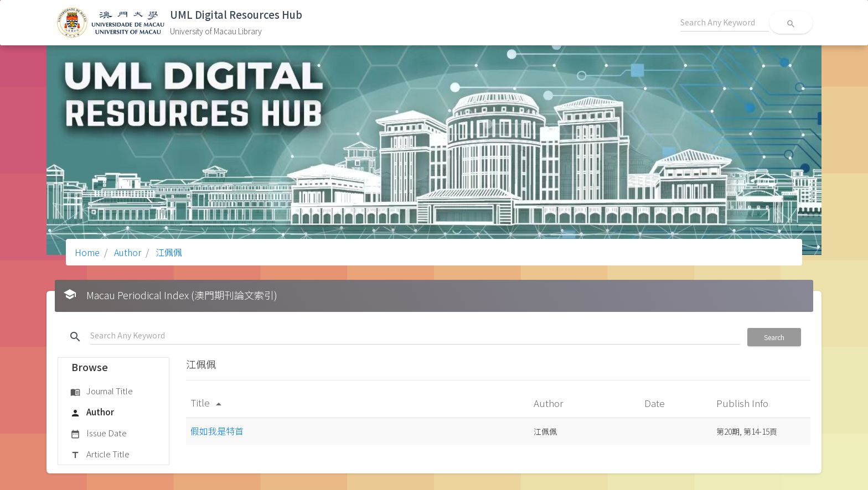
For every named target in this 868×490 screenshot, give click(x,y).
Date (656, 403)
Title (208, 402)
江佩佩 (168, 252)
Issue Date (99, 434)
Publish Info (743, 403)
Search (774, 337)
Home (87, 252)
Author (126, 252)
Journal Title (102, 392)
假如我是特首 (217, 431)
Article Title (100, 455)
